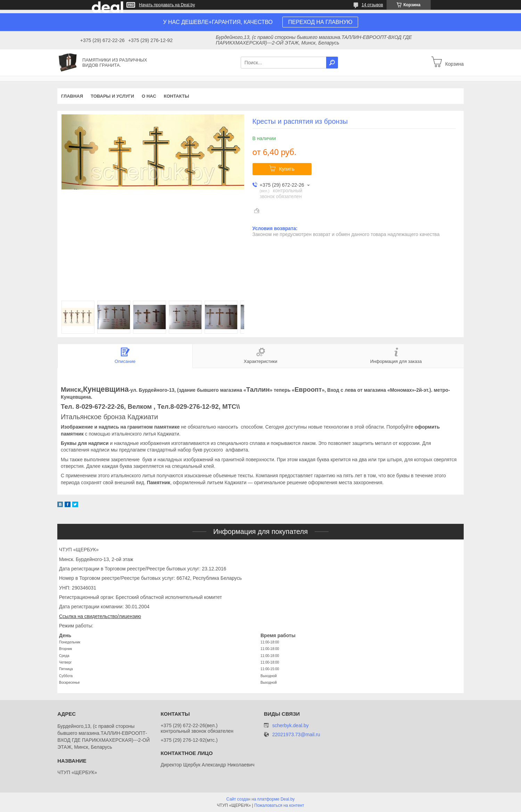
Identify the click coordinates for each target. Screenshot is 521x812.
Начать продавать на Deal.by (167, 5)
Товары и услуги (112, 96)
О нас (149, 96)
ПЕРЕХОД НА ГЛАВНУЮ (320, 22)
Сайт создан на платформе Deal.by (261, 799)
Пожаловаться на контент (279, 805)
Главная (72, 96)
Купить (287, 169)
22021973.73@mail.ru (296, 735)
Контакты (177, 96)
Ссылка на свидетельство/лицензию (100, 616)
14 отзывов (372, 5)
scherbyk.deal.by (291, 725)
